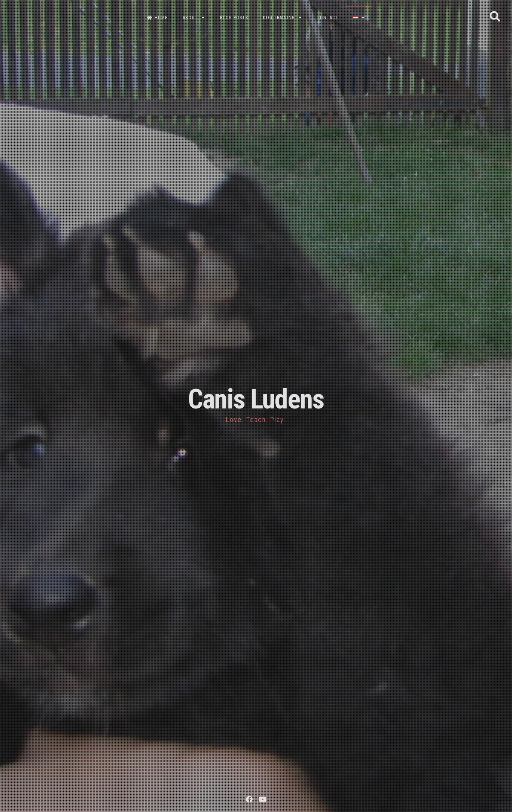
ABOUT (190, 18)
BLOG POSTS (234, 18)
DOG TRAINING (279, 18)
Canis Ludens (256, 399)
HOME (157, 18)
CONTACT (328, 18)
